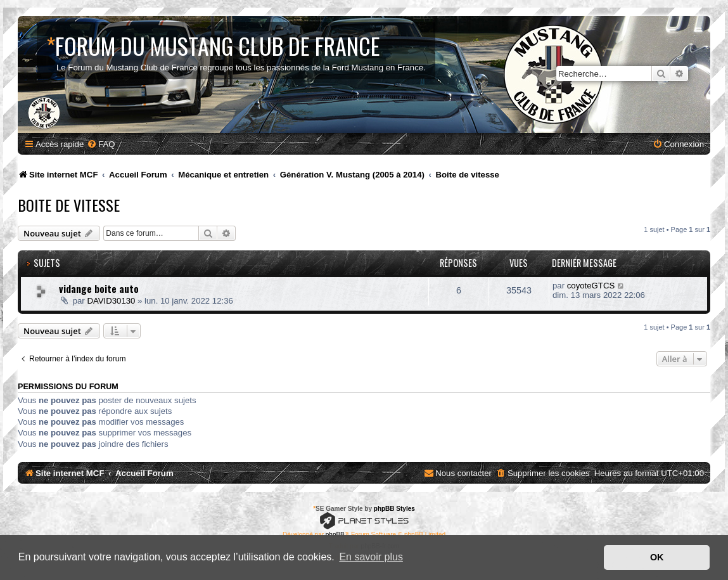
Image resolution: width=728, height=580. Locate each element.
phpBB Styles (394, 509)
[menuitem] (101, 144)
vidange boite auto (99, 288)
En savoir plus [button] (371, 557)
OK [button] (657, 557)
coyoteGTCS (591, 286)
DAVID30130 (111, 301)
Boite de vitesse (69, 205)
